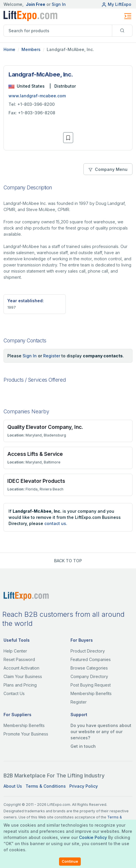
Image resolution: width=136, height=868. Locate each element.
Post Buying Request (91, 685)
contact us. (56, 523)
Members (31, 49)
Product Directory (88, 651)
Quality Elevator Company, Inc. (45, 427)
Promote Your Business (26, 734)
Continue (70, 861)
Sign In (59, 4)
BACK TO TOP (68, 561)
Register (52, 356)
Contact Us (14, 693)
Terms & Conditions (46, 786)
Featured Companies (91, 659)
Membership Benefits (91, 693)
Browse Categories (89, 668)
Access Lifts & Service (35, 454)
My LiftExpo (116, 4)
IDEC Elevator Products (36, 481)
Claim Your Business (23, 676)
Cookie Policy (93, 837)
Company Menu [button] (108, 169)
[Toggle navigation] (128, 16)
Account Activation (21, 668)
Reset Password (19, 659)
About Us (13, 786)
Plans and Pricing (20, 685)
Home (9, 49)
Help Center (15, 651)
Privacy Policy (84, 786)
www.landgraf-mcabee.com (37, 96)
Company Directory (89, 676)
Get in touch (83, 746)
